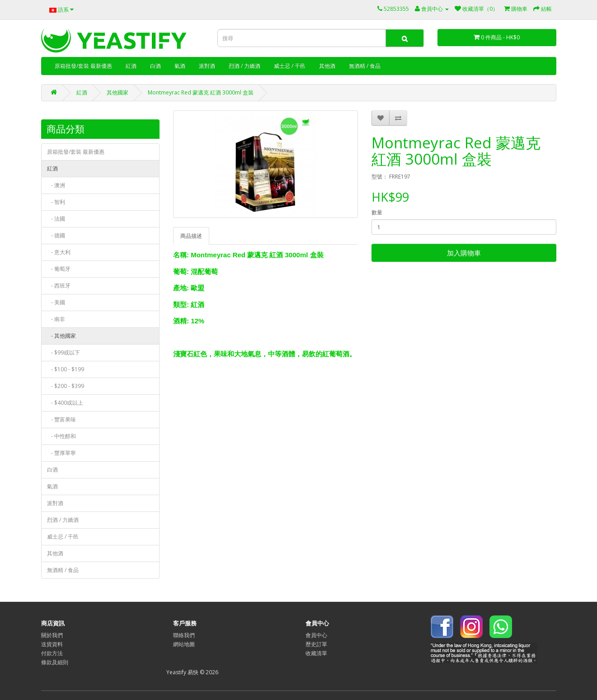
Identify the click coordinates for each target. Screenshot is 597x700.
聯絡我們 (184, 635)
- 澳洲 (56, 185)
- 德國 (56, 235)
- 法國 (56, 219)
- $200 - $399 (66, 386)
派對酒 (207, 66)
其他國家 (118, 92)
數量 (377, 212)
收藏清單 (316, 653)
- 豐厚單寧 (61, 453)
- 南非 (56, 319)
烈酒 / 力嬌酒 (244, 66)
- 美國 (56, 302)
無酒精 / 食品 (365, 66)
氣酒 (180, 66)
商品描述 (191, 236)
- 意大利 (59, 252)
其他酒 (327, 66)
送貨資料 (52, 644)
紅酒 (131, 66)
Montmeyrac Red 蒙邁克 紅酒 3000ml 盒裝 (201, 92)
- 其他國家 (61, 336)
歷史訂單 (316, 644)
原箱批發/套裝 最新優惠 (83, 66)
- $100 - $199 (66, 369)
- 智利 (56, 202)
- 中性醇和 (61, 436)
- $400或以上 (65, 403)
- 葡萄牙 (59, 269)
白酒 (155, 66)
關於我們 (52, 635)
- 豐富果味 (61, 419)
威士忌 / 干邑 (290, 66)
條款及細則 (55, 662)
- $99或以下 (63, 352)
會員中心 (316, 635)
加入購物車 (464, 253)
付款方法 (52, 653)
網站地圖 (184, 644)
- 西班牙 (59, 286)
